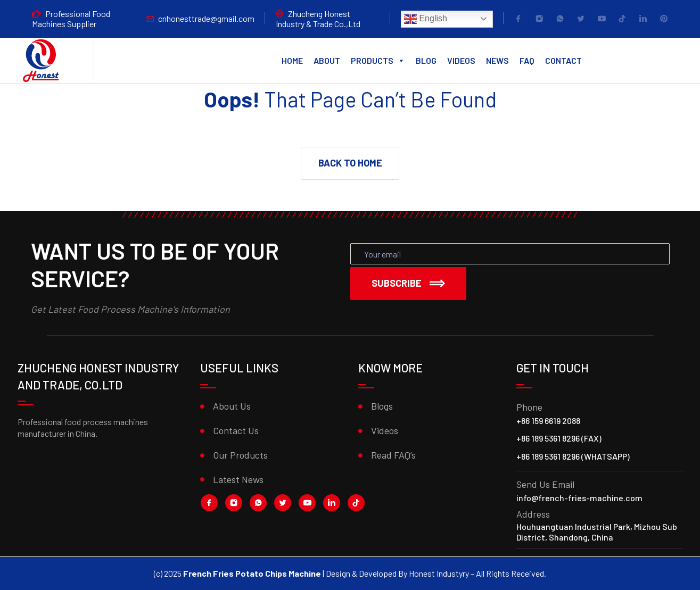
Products (378, 61)
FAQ (527, 60)
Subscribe (408, 283)
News (497, 60)
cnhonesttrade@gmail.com (206, 18)
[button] (350, 163)
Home (292, 60)
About (327, 60)
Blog (426, 60)
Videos (461, 60)
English (426, 19)
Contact (563, 60)
